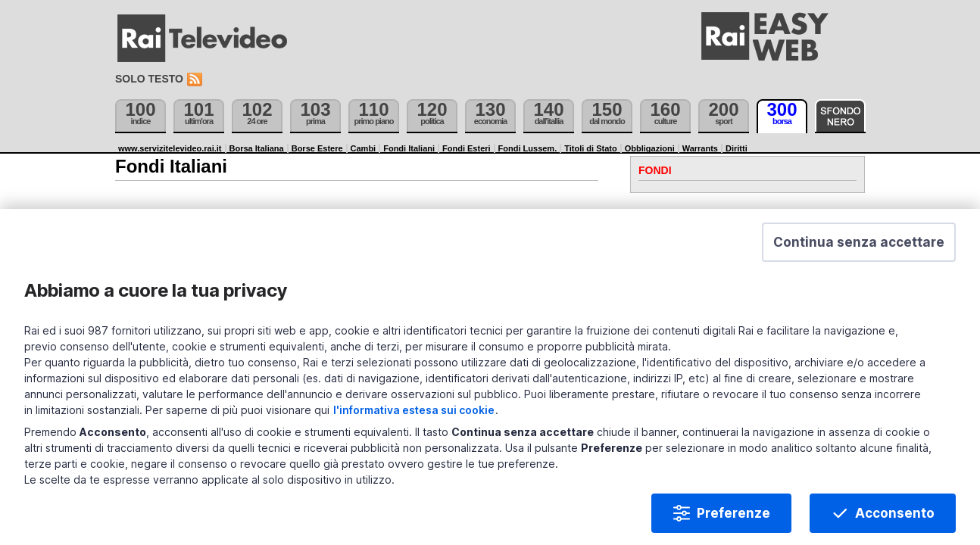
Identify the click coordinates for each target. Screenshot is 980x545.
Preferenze (697, 501)
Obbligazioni (650, 148)
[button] (822, 279)
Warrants (700, 148)
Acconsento (858, 501)
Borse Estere (317, 148)
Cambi (364, 148)
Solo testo (149, 79)
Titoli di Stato (590, 148)
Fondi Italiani (409, 148)
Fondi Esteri (467, 148)
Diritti (737, 148)
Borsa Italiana (257, 148)
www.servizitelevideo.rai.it (170, 148)
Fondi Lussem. (528, 148)
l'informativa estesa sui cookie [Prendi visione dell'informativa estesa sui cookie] (671, 398)
